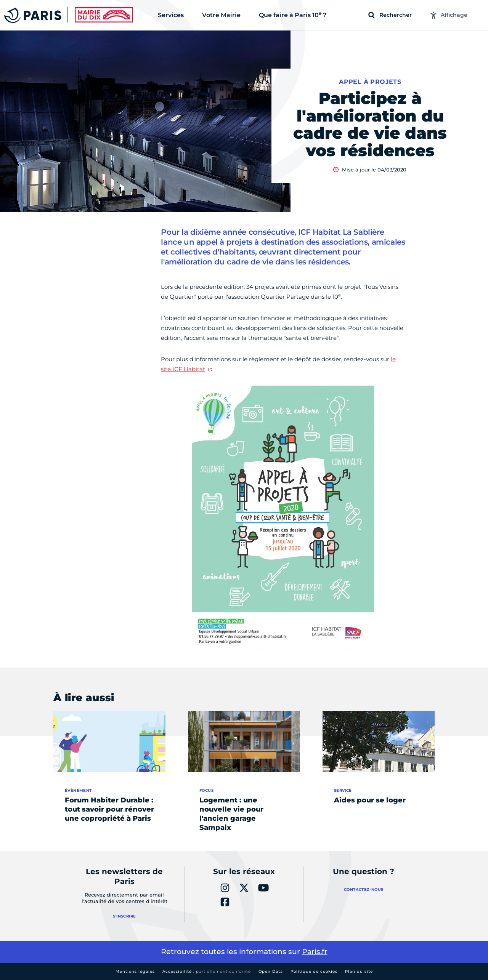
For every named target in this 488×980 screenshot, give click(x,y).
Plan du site (359, 971)
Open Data (271, 971)
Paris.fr (315, 952)
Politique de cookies (314, 971)
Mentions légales (135, 971)
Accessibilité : (207, 971)
